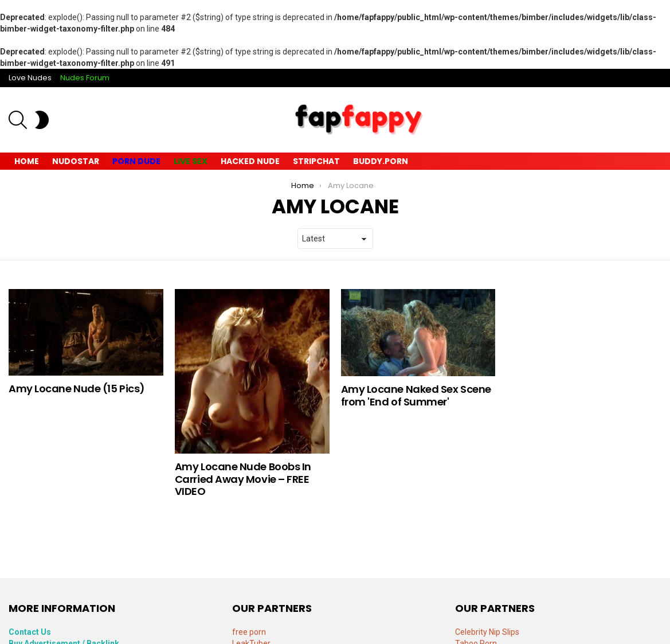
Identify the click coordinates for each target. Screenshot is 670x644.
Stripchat (316, 161)
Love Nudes (30, 78)
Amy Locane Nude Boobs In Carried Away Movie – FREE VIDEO (243, 479)
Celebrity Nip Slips (487, 632)
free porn (249, 632)
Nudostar (76, 161)
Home (27, 161)
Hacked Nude (250, 161)
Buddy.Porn (381, 161)
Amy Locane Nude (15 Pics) (77, 389)
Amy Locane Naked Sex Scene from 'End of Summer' (416, 395)
